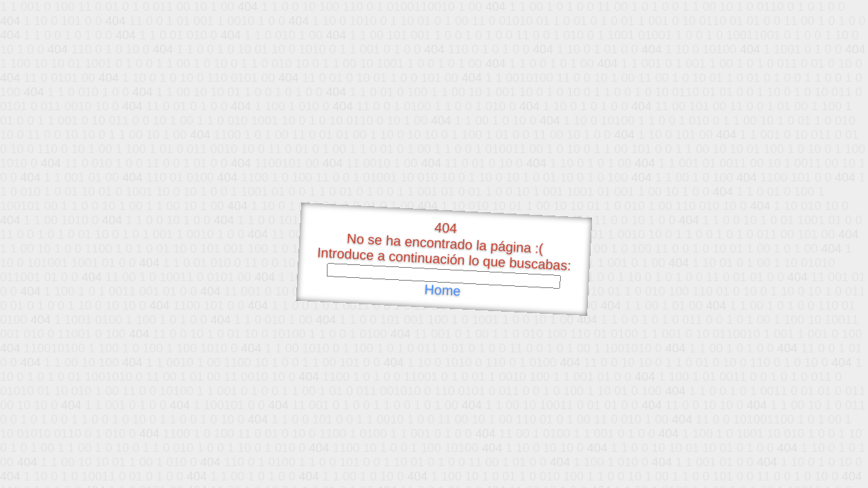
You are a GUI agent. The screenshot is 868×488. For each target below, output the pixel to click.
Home (442, 290)
